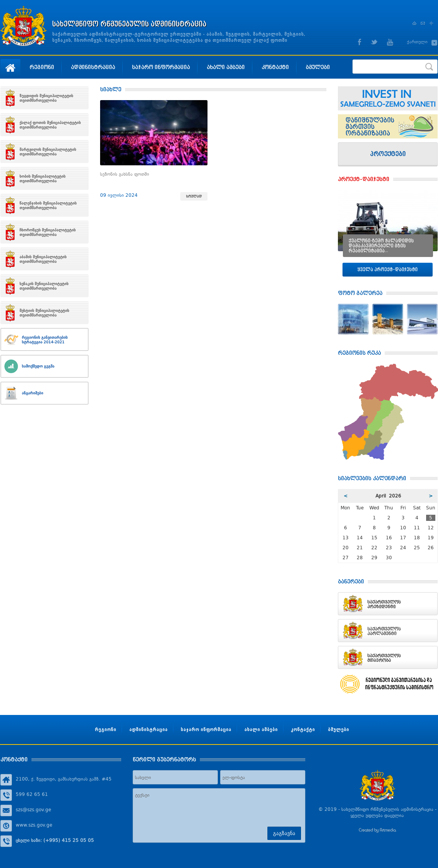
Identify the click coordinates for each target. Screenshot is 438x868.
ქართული (417, 42)
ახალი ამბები (226, 67)
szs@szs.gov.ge (33, 810)
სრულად (194, 196)
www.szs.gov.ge (34, 825)
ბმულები (318, 67)
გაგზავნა (284, 833)
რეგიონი (42, 67)
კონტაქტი (275, 67)
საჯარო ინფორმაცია (161, 67)
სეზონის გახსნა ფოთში (125, 174)
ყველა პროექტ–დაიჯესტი (388, 269)
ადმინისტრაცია (93, 67)
